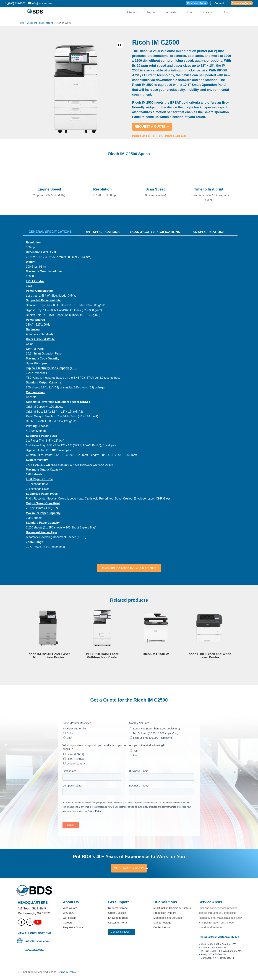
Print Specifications (101, 232)
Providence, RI (226, 958)
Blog (227, 13)
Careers (68, 923)
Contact (219, 3)
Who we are (70, 908)
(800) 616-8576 (17, 3)
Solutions (132, 13)
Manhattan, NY (209, 958)
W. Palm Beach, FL (210, 951)
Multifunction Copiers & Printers (172, 908)
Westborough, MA (232, 951)
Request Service (118, 908)
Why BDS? (70, 913)
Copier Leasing (162, 928)
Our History (70, 918)
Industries (172, 13)
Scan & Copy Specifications (155, 232)
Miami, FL (206, 948)
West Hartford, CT (210, 945)
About (191, 13)
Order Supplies (117, 913)
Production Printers (165, 913)
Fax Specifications (208, 232)
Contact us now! (120, 932)
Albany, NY (206, 955)
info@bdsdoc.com (37, 942)
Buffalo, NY (220, 955)
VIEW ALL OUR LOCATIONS (34, 934)
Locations (209, 13)
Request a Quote (242, 3)
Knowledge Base (118, 918)
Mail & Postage (162, 923)
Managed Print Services (168, 918)
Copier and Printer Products (40, 23)
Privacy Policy (68, 972)
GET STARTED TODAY (129, 869)
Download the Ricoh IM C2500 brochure (129, 568)
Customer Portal (197, 3)
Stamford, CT (228, 945)
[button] (120, 45)
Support (152, 13)
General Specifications (50, 232)
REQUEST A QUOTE (150, 127)
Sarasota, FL (220, 948)
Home (22, 23)
